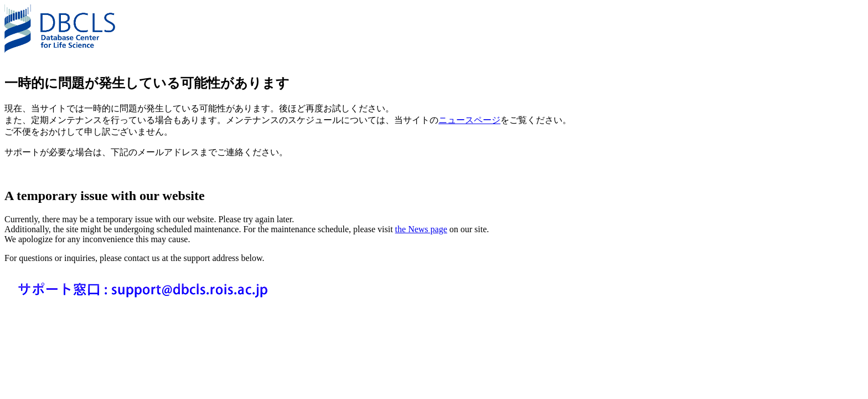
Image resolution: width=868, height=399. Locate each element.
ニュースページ (469, 120)
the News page (421, 229)
